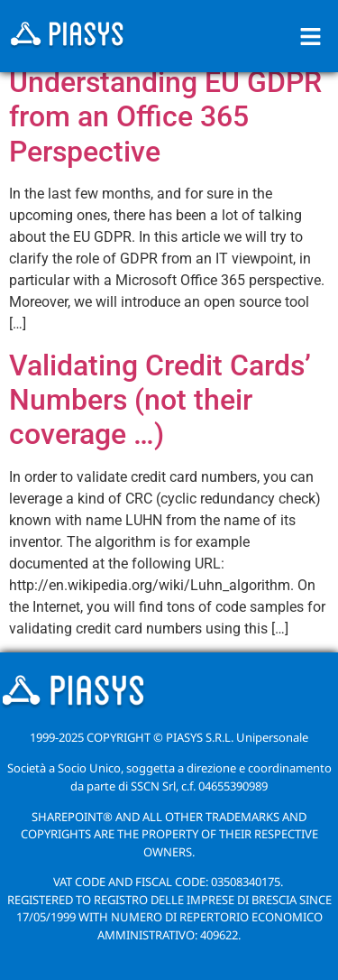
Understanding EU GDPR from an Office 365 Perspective (165, 117)
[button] (311, 36)
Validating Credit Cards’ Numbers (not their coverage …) (160, 400)
